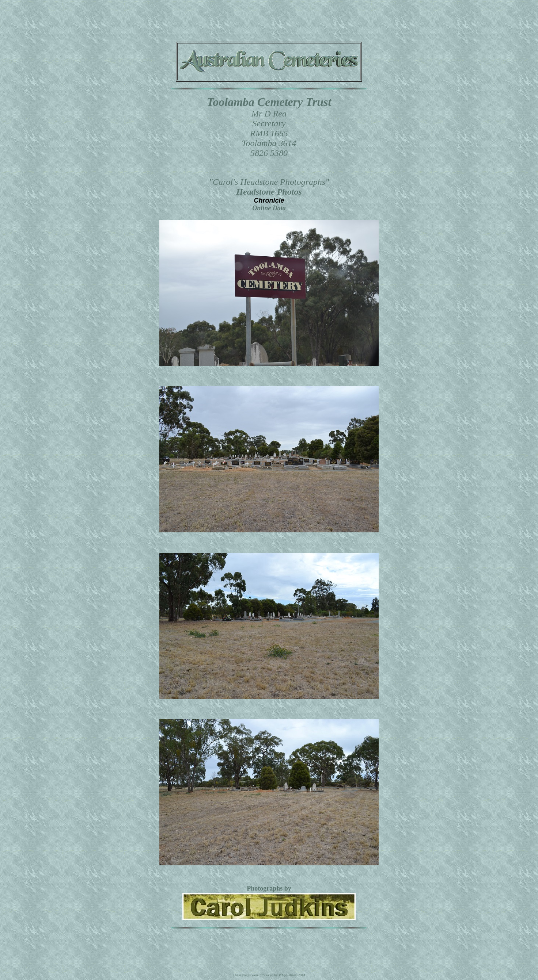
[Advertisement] (269, 19)
